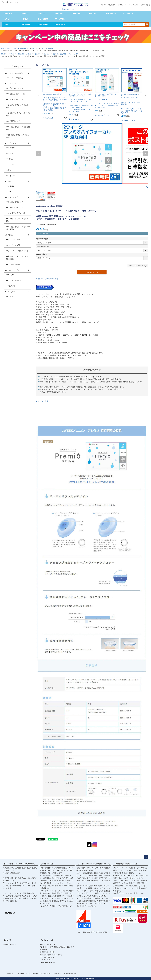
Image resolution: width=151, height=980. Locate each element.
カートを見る (60, 25)
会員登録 (112, 5)
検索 (147, 24)
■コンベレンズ (10, 181)
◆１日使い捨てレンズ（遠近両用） (18, 128)
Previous (39, 154)
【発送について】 (47, 864)
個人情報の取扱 (70, 974)
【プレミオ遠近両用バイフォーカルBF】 (66, 54)
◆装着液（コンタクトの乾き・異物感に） (18, 258)
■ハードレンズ (10, 143)
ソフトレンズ (128, 14)
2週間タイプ (26, 14)
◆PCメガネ (11, 286)
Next (145, 154)
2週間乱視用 (77, 14)
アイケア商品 (60, 19)
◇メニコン (35, 48)
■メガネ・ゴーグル (12, 270)
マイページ (25, 25)
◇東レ (9, 170)
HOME (3, 48)
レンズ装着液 (43, 19)
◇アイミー (10, 176)
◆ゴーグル (10, 275)
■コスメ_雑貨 (10, 292)
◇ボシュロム (11, 165)
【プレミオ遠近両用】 (47, 48)
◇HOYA (9, 159)
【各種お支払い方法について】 (126, 864)
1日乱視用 (59, 14)
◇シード (10, 153)
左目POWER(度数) (43, 247)
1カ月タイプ (43, 14)
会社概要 (21, 974)
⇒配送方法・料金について (50, 906)
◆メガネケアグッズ (14, 280)
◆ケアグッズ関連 (13, 264)
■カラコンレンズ (11, 197)
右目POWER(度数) (43, 239)
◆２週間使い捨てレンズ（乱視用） (18, 114)
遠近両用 (92, 14)
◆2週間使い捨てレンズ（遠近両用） (30, 54)
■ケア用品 (9, 235)
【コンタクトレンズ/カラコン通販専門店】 (20, 864)
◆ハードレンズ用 (13, 245)
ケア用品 (25, 19)
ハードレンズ (111, 14)
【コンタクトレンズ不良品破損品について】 (94, 864)
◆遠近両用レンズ (24, 48)
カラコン (8, 19)
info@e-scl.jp (50, 962)
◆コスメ (10, 296)
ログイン (103, 5)
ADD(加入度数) (42, 254)
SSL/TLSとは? (10, 913)
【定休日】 (8, 940)
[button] (39, 96)
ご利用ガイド (122, 5)
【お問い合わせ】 (47, 940)
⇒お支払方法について (122, 893)
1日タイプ (8, 14)
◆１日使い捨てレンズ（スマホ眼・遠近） (18, 228)
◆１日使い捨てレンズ (15, 88)
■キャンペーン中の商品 (14, 73)
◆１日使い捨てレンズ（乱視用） (17, 106)
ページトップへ (146, 857)
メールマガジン (134, 5)
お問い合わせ (146, 5)
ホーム (7, 25)
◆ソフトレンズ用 (13, 240)
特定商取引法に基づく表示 (51, 974)
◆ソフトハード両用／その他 (17, 251)
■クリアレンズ (11, 48)
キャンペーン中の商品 (15, 78)
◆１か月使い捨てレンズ (16, 99)
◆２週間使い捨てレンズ (16, 94)
